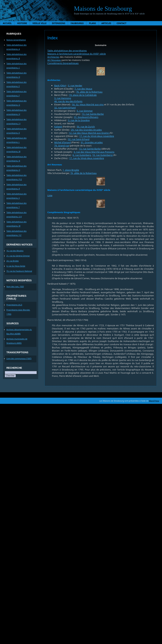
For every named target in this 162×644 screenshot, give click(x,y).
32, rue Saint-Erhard (65, 108)
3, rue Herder (75, 86)
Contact (122, 23)
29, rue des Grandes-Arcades (86, 130)
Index (53, 38)
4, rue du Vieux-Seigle (16, 266)
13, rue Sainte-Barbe (93, 114)
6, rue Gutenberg (82, 155)
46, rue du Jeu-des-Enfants (68, 101)
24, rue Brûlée (13, 261)
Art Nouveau (54, 60)
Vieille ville (39, 23)
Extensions (59, 23)
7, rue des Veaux (83, 89)
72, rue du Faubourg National (19, 271)
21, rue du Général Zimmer (18, 256)
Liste (50, 195)
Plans (93, 23)
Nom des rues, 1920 (15, 287)
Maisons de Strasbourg (103, 9)
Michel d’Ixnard (62, 142)
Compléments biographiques (63, 63)
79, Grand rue (62, 146)
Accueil (7, 23)
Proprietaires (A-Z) (14, 305)
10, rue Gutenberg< (103, 155)
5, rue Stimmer (85, 111)
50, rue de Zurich (86, 127)
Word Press (154, 401)
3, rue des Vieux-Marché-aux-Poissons (94, 152)
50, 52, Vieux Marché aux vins (88, 104)
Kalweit (58, 127)
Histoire (22, 23)
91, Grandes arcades (92, 142)
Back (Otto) (60, 86)
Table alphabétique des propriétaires (67, 51)
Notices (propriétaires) (16, 40)
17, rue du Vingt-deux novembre (97, 136)
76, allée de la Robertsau (89, 92)
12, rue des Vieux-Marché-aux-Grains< (89, 133)
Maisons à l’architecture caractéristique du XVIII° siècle (77, 54)
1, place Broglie (71, 170)
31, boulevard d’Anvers (86, 117)
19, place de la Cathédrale (83, 95)
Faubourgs (77, 23)
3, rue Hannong (63, 98)
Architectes (53, 57)
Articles (106, 23)
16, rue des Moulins (15, 251)
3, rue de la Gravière (79, 120)
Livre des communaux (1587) (19, 359)
